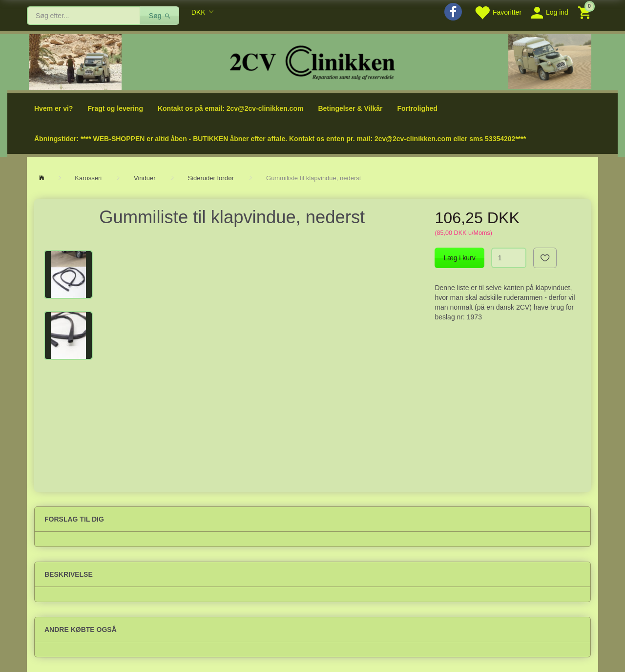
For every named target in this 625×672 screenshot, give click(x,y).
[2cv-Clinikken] (312, 61)
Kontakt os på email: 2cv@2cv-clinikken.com (230, 108)
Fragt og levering (115, 108)
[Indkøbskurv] (586, 12)
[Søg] (160, 16)
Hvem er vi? (53, 108)
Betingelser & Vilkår (350, 108)
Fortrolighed (417, 108)
